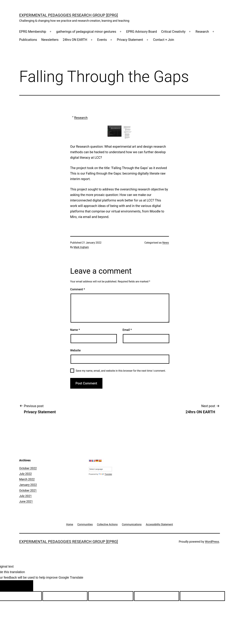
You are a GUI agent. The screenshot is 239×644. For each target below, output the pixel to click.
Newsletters (50, 40)
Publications (28, 40)
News (166, 243)
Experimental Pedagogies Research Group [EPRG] (69, 15)
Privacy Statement (130, 40)
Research (202, 32)
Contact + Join (164, 40)
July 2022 (26, 474)
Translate (105, 474)
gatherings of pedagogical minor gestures (86, 32)
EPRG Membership (33, 32)
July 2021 (26, 496)
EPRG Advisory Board (142, 32)
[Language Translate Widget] (100, 469)
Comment (78, 289)
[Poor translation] (24, 586)
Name (75, 330)
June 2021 (26, 501)
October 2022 (28, 468)
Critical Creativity (173, 32)
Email (127, 330)
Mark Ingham (81, 247)
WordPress (212, 542)
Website (75, 350)
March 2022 (27, 479)
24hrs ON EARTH (75, 40)
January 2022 (28, 485)
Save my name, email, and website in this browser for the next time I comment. (121, 371)
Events (102, 40)
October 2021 (28, 490)
